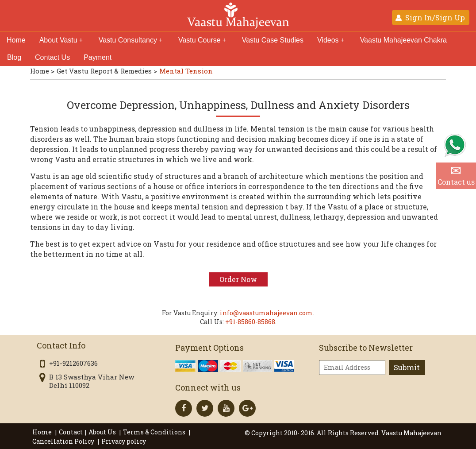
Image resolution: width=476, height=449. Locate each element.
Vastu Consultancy (131, 40)
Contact (71, 432)
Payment (98, 57)
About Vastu (61, 40)
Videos (331, 40)
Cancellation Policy (64, 441)
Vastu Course (202, 40)
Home (16, 40)
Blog (14, 57)
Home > (42, 71)
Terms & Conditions (155, 432)
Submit (407, 367)
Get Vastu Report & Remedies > (107, 71)
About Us (103, 432)
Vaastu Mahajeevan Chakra (403, 40)
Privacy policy (124, 441)
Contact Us (52, 57)
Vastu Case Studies (273, 40)
